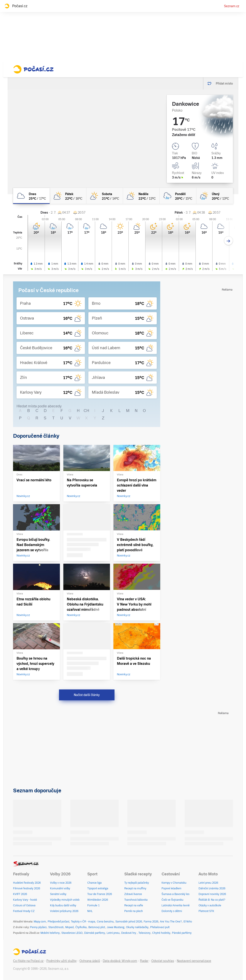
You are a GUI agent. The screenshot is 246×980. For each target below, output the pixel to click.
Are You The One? (171, 922)
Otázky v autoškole (210, 905)
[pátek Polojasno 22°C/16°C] (68, 196)
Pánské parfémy (182, 933)
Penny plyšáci (38, 927)
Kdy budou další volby (63, 905)
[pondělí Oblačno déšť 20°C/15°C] (178, 196)
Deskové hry (129, 933)
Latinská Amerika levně (176, 905)
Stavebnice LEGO (72, 933)
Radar (144, 961)
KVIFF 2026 (20, 894)
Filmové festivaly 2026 (27, 888)
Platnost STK (206, 911)
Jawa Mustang (115, 927)
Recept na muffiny (135, 888)
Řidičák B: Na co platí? (212, 900)
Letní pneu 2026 (208, 883)
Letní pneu (113, 933)
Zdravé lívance (133, 894)
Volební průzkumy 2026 (64, 911)
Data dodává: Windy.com (120, 961)
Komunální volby (60, 888)
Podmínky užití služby (61, 961)
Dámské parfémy (95, 933)
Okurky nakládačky (137, 927)
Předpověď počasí (58, 922)
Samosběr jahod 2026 (129, 922)
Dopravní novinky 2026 (212, 894)
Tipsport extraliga (98, 888)
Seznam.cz (232, 6)
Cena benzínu (105, 922)
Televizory (144, 933)
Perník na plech (134, 911)
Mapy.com (40, 922)
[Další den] (228, 241)
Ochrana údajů (90, 961)
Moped (69, 927)
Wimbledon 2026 (98, 900)
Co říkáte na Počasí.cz (28, 961)
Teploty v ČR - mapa (83, 922)
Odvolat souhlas (163, 961)
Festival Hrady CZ (24, 911)
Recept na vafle (134, 905)
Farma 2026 (151, 922)
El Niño (188, 922)
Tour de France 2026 (100, 894)
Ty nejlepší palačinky (137, 883)
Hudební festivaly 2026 (27, 883)
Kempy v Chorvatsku (174, 883)
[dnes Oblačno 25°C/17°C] (31, 196)
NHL (90, 911)
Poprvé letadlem (171, 888)
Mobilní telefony (50, 933)
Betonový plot (97, 927)
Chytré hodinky (161, 933)
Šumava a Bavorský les (175, 894)
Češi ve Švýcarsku (172, 900)
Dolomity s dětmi (172, 911)
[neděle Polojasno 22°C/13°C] (141, 196)
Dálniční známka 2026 (212, 888)
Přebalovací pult (160, 927)
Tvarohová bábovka (136, 900)
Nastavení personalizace (194, 961)
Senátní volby (58, 894)
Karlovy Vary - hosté (25, 900)
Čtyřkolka (81, 927)
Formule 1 (93, 905)
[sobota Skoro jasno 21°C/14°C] (105, 196)
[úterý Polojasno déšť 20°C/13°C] (215, 196)
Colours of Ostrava (24, 905)
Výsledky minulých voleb (65, 900)
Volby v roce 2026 (61, 883)
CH (86, 411)
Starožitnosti (56, 927)
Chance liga (94, 883)
